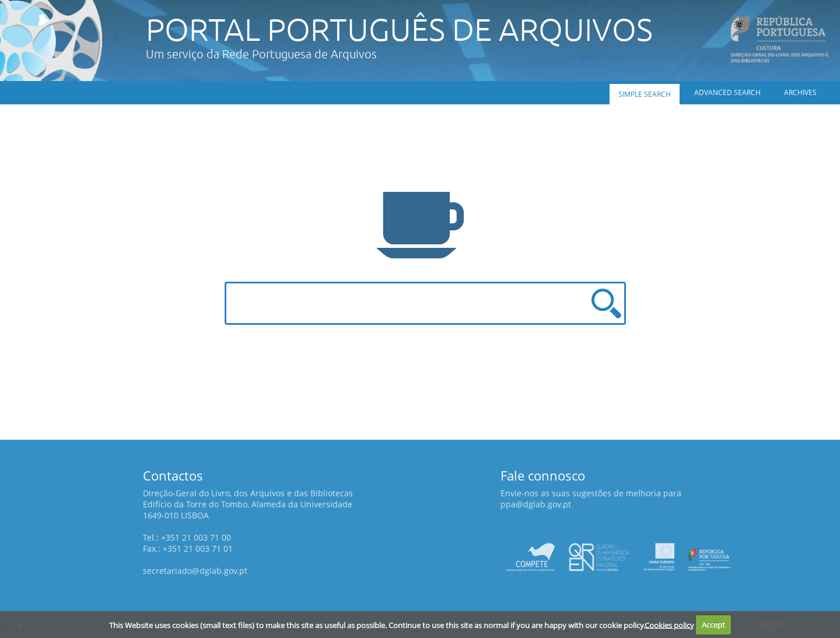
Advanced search (727, 92)
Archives (800, 92)
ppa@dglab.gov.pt (536, 504)
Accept (713, 625)
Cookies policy (669, 625)
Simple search (645, 94)
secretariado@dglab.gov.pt (195, 571)
